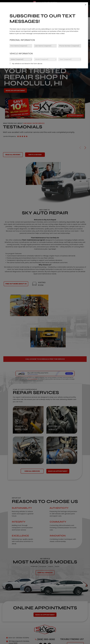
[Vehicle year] (70, 59)
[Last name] (45, 46)
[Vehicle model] (45, 59)
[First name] (21, 46)
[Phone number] (70, 46)
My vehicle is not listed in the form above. (27, 64)
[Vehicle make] (21, 59)
